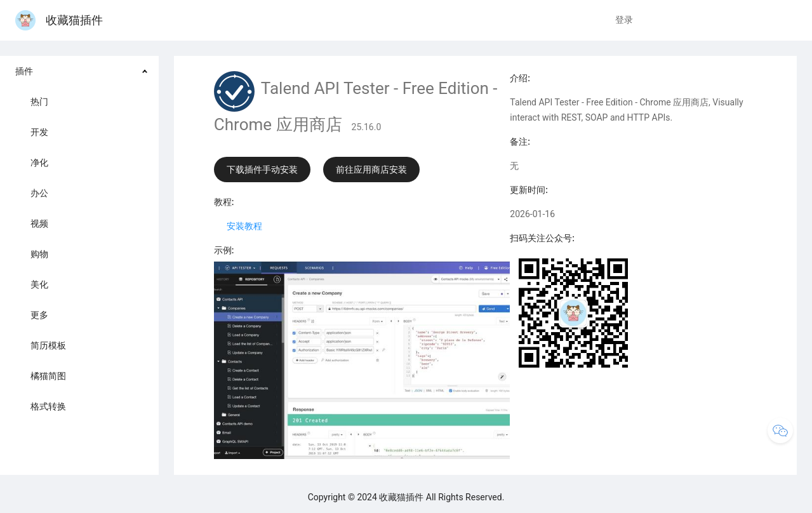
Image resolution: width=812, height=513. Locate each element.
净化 (39, 163)
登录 (624, 20)
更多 (39, 315)
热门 (39, 102)
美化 (39, 284)
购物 (39, 254)
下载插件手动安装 (262, 170)
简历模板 (48, 345)
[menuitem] (79, 240)
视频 (39, 223)
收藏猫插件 (59, 20)
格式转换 (48, 406)
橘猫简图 (48, 376)
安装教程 (244, 226)
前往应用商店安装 (371, 170)
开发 (39, 132)
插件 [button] (24, 71)
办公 (39, 193)
